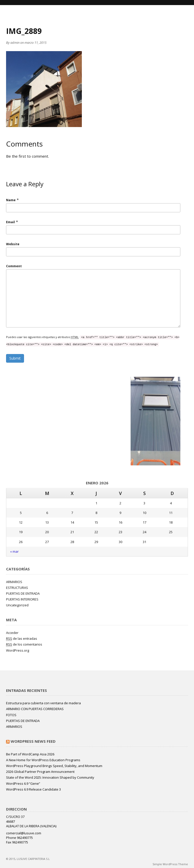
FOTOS (11, 715)
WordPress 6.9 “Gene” (23, 783)
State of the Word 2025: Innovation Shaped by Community (50, 777)
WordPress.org (18, 650)
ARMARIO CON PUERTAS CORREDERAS (35, 709)
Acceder (12, 633)
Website (13, 244)
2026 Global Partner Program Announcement (40, 772)
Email (10, 222)
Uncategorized (17, 605)
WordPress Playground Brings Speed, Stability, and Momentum (54, 766)
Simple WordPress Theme (170, 864)
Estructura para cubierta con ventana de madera (43, 703)
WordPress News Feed (33, 741)
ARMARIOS (14, 582)
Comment (14, 266)
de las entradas (22, 639)
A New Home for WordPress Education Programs (43, 760)
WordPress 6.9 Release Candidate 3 (33, 789)
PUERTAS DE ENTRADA (23, 593)
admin (15, 43)
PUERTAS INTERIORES (22, 599)
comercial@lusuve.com (24, 833)
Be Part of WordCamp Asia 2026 (30, 754)
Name (11, 200)
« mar (14, 551)
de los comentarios (24, 644)
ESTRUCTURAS (17, 588)
